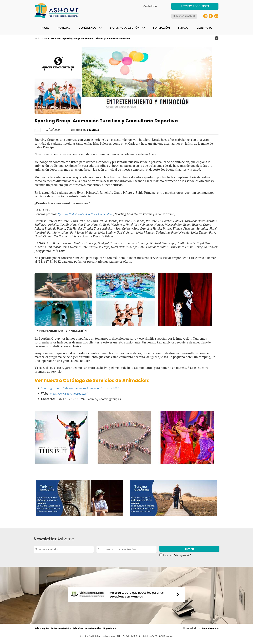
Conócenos (88, 28)
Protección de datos (63, 632)
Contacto (205, 28)
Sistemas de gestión (125, 28)
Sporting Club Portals (72, 214)
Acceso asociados (195, 6)
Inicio (45, 28)
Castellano (150, 6)
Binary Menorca (210, 632)
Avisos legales (42, 632)
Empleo (183, 28)
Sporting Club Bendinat (103, 214)
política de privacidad (182, 556)
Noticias (64, 28)
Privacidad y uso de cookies (91, 632)
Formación (161, 28)
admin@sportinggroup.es (106, 399)
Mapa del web (116, 632)
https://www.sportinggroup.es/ (70, 393)
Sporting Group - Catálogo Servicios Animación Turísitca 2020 (83, 388)
